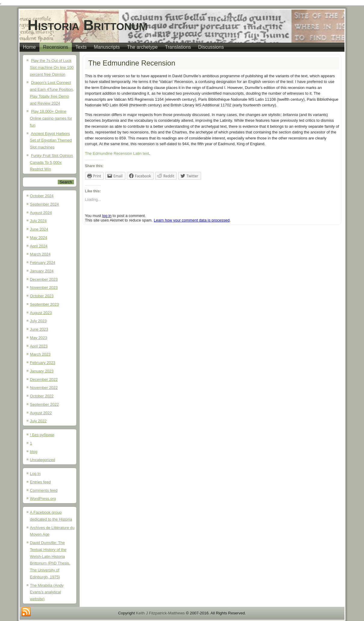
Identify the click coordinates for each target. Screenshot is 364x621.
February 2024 (43, 263)
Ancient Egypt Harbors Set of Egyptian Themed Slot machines (51, 141)
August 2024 (41, 213)
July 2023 (38, 321)
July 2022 (38, 421)
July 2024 (38, 221)
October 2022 (42, 396)
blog (34, 452)
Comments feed (44, 490)
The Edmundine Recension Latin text (117, 153)
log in (107, 216)
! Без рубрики (42, 435)
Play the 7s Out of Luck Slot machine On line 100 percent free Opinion (52, 67)
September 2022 (44, 404)
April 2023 (39, 346)
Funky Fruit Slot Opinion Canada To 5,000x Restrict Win (52, 162)
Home (30, 47)
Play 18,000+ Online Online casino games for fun (51, 118)
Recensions (56, 47)
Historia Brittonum (88, 25)
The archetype (142, 47)
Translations (178, 47)
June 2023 (39, 329)
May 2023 (39, 338)
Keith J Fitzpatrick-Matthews (160, 613)
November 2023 (44, 288)
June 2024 (39, 229)
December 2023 (44, 279)
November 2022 (44, 388)
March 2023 (40, 354)
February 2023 (43, 363)
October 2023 (42, 296)
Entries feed (40, 482)
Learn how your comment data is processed (192, 220)
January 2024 (42, 271)
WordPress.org (43, 499)
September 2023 (44, 304)
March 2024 (40, 254)
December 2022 (44, 379)
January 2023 (42, 371)
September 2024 (44, 204)
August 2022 (41, 413)
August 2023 (41, 313)
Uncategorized (43, 460)
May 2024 (39, 238)
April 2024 (39, 246)
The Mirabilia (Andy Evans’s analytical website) (47, 592)
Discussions (211, 47)
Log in (35, 474)
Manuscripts (107, 47)
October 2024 (42, 196)
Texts (81, 47)
